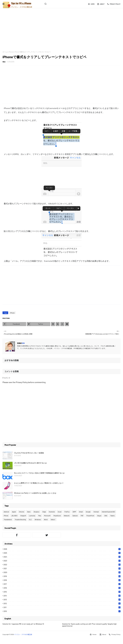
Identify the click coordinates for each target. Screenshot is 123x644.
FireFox (67, 512)
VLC (30, 519)
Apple (14, 512)
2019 (62, 576)
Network (67, 516)
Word (46, 519)
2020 (62, 572)
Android (6, 512)
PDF (82, 516)
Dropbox (37, 512)
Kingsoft (23, 516)
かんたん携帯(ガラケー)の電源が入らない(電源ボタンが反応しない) (39, 483)
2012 (62, 603)
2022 (62, 565)
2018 (62, 580)
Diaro (29, 512)
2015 (62, 592)
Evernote (52, 512)
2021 (62, 569)
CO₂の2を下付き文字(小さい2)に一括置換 (29, 453)
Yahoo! (53, 519)
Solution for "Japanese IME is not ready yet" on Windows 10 (23, 624)
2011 (62, 607)
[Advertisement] (61, 30)
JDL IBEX (14, 516)
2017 (62, 584)
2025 (62, 553)
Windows (38, 519)
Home (91, 4)
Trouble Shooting (20, 519)
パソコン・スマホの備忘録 (23, 634)
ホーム (5, 52)
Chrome (22, 512)
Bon (4, 62)
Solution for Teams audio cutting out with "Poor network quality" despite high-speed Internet (90, 625)
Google (88, 512)
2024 (62, 557)
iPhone (11, 52)
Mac (40, 516)
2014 (62, 596)
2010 (62, 611)
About (101, 4)
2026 (62, 549)
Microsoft (47, 516)
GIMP (74, 512)
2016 (62, 588)
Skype (99, 516)
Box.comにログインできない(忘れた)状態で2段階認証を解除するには (39, 473)
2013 (62, 600)
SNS (106, 516)
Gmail (81, 512)
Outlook (75, 516)
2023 (62, 561)
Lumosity (32, 516)
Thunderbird (8, 519)
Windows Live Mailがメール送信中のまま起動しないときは (35, 493)
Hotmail (96, 512)
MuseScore (57, 516)
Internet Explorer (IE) (108, 512)
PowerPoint (90, 516)
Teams (112, 516)
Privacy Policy (114, 4)
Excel (60, 512)
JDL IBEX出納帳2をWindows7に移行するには (30, 463)
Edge (44, 512)
